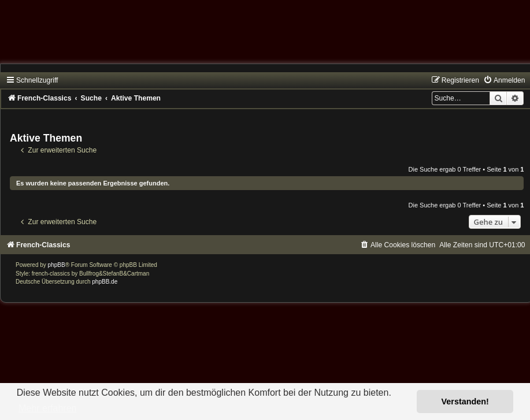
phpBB (57, 265)
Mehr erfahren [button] (48, 408)
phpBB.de (105, 282)
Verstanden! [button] (465, 402)
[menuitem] (504, 80)
